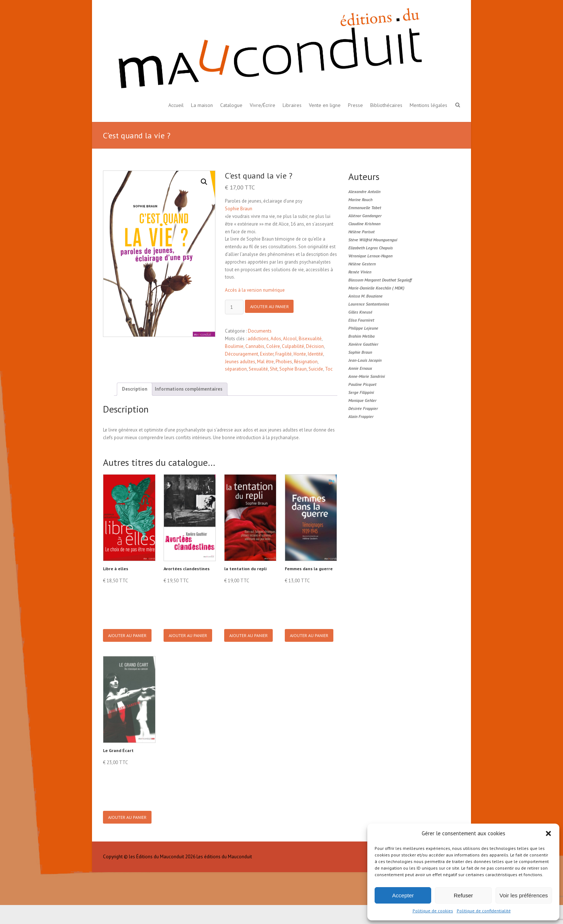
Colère (273, 346)
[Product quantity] (234, 307)
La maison (202, 105)
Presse (355, 105)
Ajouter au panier (273, 308)
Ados (276, 339)
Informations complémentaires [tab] (189, 389)
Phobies (284, 362)
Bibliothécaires (386, 105)
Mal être (265, 362)
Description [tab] (135, 389)
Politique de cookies (433, 911)
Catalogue (231, 105)
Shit (274, 369)
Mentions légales (428, 105)
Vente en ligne (325, 105)
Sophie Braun (239, 209)
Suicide (316, 369)
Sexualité (258, 369)
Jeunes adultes (240, 362)
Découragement (242, 354)
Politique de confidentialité (484, 911)
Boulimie (234, 346)
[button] (548, 833)
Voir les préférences (524, 895)
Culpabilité (293, 346)
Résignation (306, 362)
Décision (315, 346)
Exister (267, 354)
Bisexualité (310, 339)
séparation (236, 369)
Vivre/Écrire (263, 105)
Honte (300, 354)
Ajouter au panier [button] (129, 640)
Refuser (464, 895)
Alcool (290, 339)
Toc (329, 369)
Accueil (176, 105)
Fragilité (284, 354)
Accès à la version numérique (255, 290)
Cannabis (255, 346)
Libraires (292, 105)
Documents (260, 331)
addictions (258, 339)
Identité (315, 354)
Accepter (403, 895)
